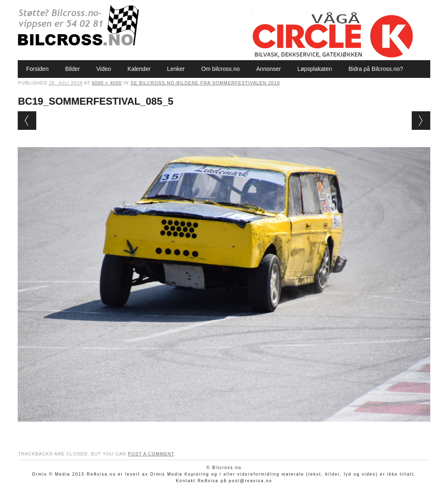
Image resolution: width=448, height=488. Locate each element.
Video (104, 69)
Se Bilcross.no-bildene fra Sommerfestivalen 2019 (205, 83)
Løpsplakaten (314, 69)
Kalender (139, 69)
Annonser (269, 69)
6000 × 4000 (107, 83)
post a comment (151, 454)
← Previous (27, 121)
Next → (421, 121)
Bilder (73, 69)
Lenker (176, 69)
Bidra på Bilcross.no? (376, 69)
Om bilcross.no (220, 69)
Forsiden (37, 69)
